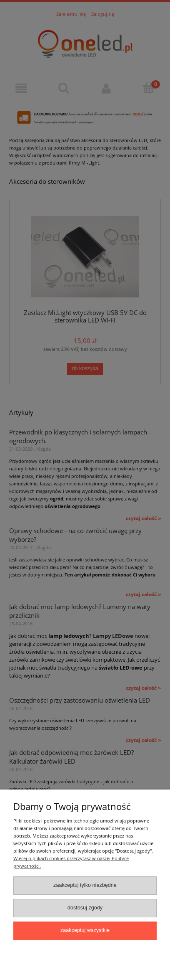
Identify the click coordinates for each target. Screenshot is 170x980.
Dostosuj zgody (85, 908)
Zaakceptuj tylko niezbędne (85, 885)
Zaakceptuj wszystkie (85, 930)
